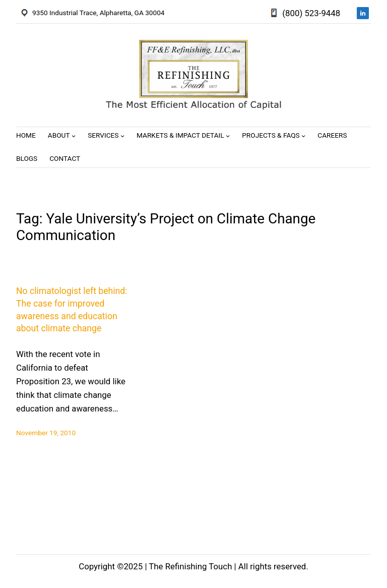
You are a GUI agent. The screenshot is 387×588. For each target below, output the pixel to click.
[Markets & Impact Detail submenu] (228, 136)
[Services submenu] (122, 136)
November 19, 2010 (46, 433)
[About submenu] (74, 136)
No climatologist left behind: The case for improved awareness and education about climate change (72, 310)
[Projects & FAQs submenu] (303, 136)
